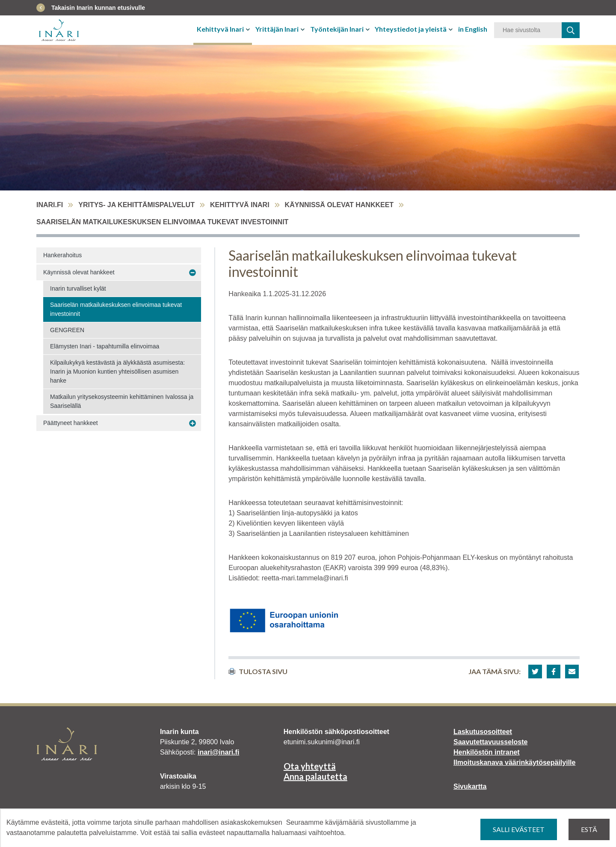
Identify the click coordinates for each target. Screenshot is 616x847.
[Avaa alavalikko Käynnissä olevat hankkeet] (192, 273)
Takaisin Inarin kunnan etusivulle (98, 8)
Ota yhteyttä (310, 766)
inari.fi (50, 205)
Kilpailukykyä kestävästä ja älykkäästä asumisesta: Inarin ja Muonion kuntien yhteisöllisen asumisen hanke (117, 371)
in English (473, 29)
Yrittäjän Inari (277, 29)
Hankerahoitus (62, 255)
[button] (535, 672)
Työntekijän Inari (337, 29)
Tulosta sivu (258, 671)
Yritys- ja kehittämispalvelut (136, 205)
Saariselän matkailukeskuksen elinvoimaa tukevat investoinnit (116, 309)
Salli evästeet (519, 829)
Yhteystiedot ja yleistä (411, 29)
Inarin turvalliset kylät (78, 288)
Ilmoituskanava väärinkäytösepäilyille (514, 762)
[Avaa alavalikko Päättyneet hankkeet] (192, 423)
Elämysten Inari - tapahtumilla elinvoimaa (105, 346)
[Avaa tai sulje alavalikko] (249, 29)
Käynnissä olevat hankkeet (339, 205)
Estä (589, 829)
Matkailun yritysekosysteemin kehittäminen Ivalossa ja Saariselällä (122, 401)
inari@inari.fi (218, 752)
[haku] (571, 30)
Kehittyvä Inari (220, 29)
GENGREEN (67, 330)
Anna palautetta (315, 776)
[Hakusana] (528, 30)
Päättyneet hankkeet (71, 423)
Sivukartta (470, 786)
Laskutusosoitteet (483, 732)
